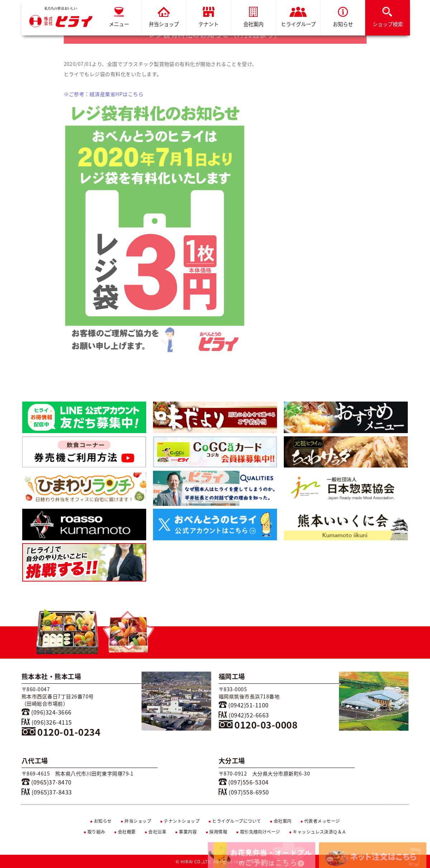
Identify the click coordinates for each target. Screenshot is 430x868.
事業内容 (186, 832)
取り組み (94, 832)
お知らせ (343, 17)
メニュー (119, 17)
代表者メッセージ (320, 821)
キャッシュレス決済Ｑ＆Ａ (318, 832)
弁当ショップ (164, 17)
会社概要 (125, 832)
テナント (209, 17)
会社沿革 (155, 832)
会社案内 (253, 17)
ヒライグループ (298, 17)
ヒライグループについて (235, 821)
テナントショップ (180, 821)
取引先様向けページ (258, 832)
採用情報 (217, 832)
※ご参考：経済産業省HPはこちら (104, 94)
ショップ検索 (388, 17)
